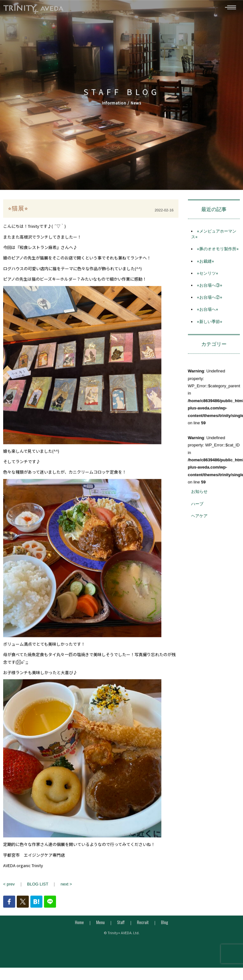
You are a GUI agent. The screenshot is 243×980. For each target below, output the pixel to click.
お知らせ (199, 494)
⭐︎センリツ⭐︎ (208, 275)
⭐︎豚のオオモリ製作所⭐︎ (218, 251)
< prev (9, 886)
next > (66, 886)
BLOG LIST (38, 886)
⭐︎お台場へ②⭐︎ (210, 300)
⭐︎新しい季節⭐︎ (210, 324)
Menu (100, 925)
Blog (165, 925)
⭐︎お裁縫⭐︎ (206, 263)
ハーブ (197, 506)
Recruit (143, 925)
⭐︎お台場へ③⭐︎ (210, 288)
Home (79, 925)
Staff (121, 925)
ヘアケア (199, 518)
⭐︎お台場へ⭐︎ (208, 312)
